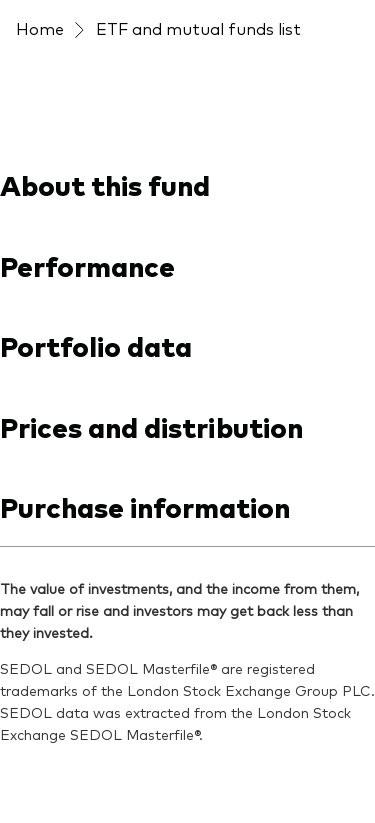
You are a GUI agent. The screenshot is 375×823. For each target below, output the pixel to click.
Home (40, 28)
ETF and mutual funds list (198, 28)
